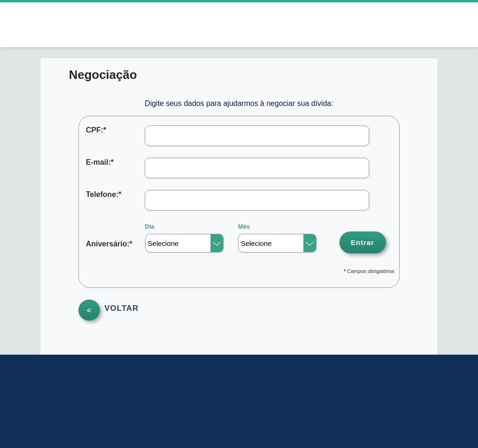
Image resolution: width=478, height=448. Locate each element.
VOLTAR (122, 309)
